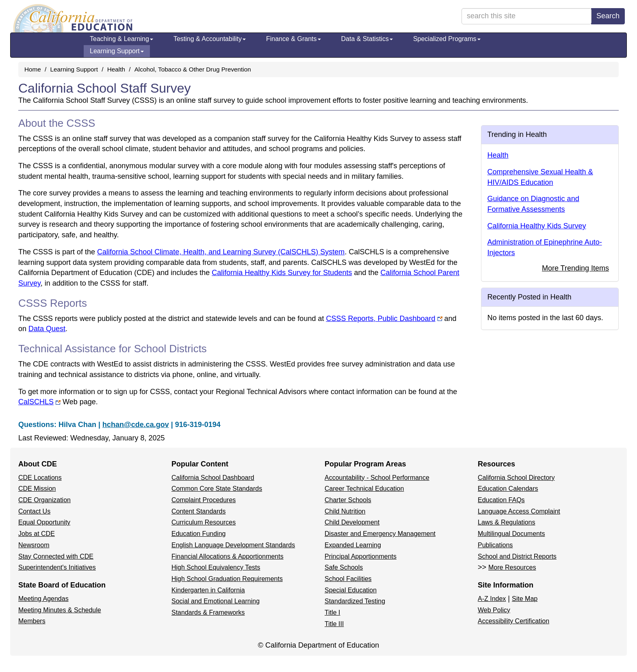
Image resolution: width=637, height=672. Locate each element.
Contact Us (34, 511)
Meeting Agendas (43, 599)
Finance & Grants (294, 39)
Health (116, 69)
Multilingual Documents (511, 534)
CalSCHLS (39, 402)
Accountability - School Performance (377, 478)
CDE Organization (44, 500)
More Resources (512, 567)
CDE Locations (40, 478)
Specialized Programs (447, 39)
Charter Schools (348, 500)
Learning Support (117, 51)
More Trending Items (575, 268)
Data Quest (47, 329)
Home (33, 69)
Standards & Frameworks (208, 612)
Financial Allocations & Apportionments (227, 556)
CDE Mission (37, 489)
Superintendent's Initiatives (57, 567)
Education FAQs (501, 500)
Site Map (525, 599)
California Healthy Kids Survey (537, 226)
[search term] (526, 16)
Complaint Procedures (204, 500)
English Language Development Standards (233, 545)
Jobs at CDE (37, 534)
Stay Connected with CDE (56, 556)
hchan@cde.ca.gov (136, 425)
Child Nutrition (345, 511)
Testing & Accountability (210, 39)
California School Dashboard (213, 478)
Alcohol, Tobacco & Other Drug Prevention (193, 69)
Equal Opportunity (44, 522)
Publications (495, 545)
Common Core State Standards (217, 489)
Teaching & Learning (121, 39)
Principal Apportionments (361, 556)
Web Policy (494, 610)
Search (608, 16)
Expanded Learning (353, 545)
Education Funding (198, 534)
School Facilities (348, 579)
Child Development (352, 522)
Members (32, 621)
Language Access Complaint (519, 511)
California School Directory (516, 478)
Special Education (351, 590)
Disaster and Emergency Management (380, 534)
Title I (333, 612)
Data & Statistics (367, 39)
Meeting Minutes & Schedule (60, 610)
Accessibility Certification (513, 621)
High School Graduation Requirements (227, 579)
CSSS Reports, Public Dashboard (380, 319)
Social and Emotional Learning (216, 601)
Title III (334, 624)
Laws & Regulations (506, 522)
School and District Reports (517, 556)
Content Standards (198, 511)
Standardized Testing (355, 601)
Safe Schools (344, 567)
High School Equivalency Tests (216, 567)
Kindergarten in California (208, 590)
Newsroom (34, 545)
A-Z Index (492, 599)
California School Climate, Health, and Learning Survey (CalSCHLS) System (221, 252)
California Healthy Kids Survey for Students (282, 273)
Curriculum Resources (204, 522)
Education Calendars (508, 489)
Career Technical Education (364, 489)
